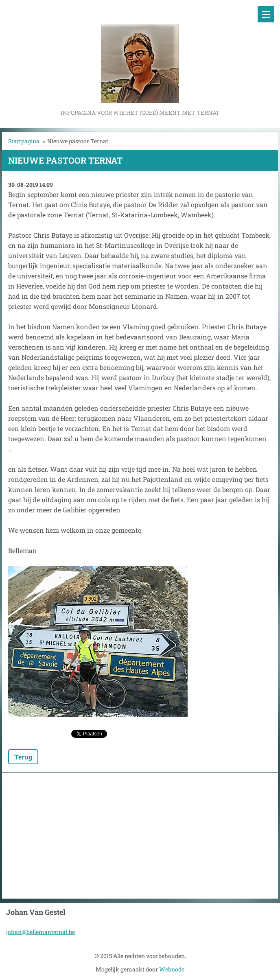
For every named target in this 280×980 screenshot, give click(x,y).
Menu (266, 14)
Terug (23, 757)
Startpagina (24, 141)
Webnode (172, 969)
